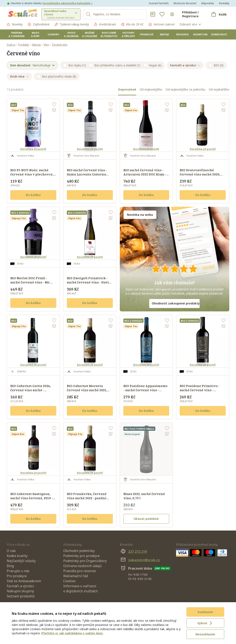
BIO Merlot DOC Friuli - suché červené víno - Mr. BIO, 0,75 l (30, 282)
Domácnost (219, 34)
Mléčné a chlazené (90, 34)
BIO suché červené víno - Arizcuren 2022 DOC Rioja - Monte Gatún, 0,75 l (145, 174)
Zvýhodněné (39, 24)
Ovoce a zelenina (71, 34)
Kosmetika (200, 34)
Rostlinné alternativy (109, 34)
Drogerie (182, 34)
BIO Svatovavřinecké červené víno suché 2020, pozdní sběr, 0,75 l (200, 174)
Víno (46, 45)
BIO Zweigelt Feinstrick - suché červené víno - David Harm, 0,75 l (89, 282)
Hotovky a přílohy (128, 34)
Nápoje (164, 34)
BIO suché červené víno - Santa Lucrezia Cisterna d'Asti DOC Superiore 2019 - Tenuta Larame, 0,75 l (88, 176)
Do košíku (33, 195)
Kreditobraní (105, 24)
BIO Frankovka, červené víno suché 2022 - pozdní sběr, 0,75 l (87, 498)
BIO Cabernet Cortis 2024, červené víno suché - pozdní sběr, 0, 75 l (31, 390)
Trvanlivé (146, 34)
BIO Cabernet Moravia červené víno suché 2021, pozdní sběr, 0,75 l (87, 390)
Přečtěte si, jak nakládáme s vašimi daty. (72, 633)
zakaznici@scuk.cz (140, 560)
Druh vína (19, 76)
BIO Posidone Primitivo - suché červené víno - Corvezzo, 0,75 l (200, 390)
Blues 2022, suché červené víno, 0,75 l (144, 496)
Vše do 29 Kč (132, 24)
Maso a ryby (35, 34)
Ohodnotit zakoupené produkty (176, 303)
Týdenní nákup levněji (72, 24)
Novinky (15, 24)
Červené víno (60, 45)
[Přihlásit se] (187, 14)
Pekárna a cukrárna (17, 34)
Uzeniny (53, 34)
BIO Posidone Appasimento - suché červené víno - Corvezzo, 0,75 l (145, 390)
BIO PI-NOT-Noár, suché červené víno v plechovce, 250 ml (32, 174)
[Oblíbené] (162, 14)
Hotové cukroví (162, 24)
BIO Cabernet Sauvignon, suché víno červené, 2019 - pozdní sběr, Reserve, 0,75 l (32, 498)
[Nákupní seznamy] (153, 14)
